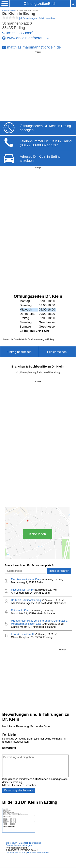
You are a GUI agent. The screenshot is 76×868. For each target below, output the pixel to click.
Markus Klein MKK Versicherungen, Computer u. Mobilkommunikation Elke (40, 622)
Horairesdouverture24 (38, 853)
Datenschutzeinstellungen (19, 845)
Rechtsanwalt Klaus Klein (26, 579)
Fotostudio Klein (20, 610)
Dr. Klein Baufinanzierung (26, 600)
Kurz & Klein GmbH (22, 634)
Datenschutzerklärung (30, 843)
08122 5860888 (19, 33)
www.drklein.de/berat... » (28, 38)
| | (29, 18)
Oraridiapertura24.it (16, 853)
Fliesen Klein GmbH (23, 590)
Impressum (11, 843)
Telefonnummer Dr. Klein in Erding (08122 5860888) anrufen (46, 143)
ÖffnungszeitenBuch (40, 4)
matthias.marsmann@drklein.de (34, 47)
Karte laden (38, 534)
